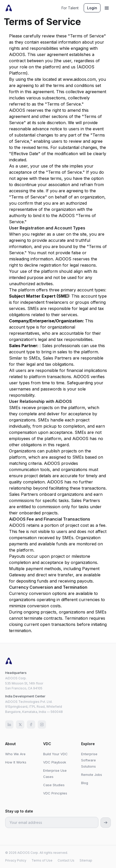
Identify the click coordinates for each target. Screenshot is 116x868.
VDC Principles (55, 793)
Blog (85, 783)
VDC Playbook (55, 762)
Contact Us (66, 860)
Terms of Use (42, 860)
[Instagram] (42, 724)
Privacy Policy (16, 860)
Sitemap (86, 860)
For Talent (70, 8)
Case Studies (54, 785)
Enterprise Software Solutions (89, 760)
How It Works (16, 762)
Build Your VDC (55, 754)
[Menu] (107, 8)
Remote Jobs (92, 775)
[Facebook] (31, 724)
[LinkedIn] (9, 724)
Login (92, 8)
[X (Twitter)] (20, 724)
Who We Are (15, 754)
